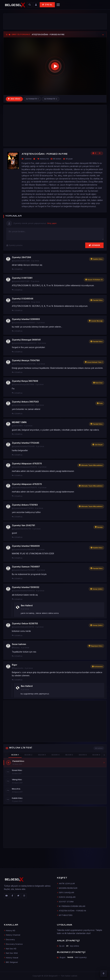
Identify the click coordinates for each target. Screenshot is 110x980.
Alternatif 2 (51, 99)
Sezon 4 (56, 755)
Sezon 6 (83, 755)
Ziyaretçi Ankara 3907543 (25, 402)
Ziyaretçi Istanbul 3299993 (26, 319)
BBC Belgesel (11, 962)
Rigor (15, 665)
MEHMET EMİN (19, 422)
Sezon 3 (42, 755)
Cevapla (17, 269)
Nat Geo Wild (11, 953)
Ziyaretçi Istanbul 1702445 (26, 443)
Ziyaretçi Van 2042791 (23, 525)
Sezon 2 (28, 755)
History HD (10, 930)
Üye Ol (47, 5)
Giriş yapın (52, 223)
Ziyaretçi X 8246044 (23, 299)
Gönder (94, 245)
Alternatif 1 (32, 99)
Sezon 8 (96, 755)
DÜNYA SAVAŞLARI (66, 897)
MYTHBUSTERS (65, 915)
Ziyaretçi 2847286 (21, 257)
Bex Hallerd (27, 605)
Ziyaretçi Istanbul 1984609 (26, 546)
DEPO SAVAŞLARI (66, 892)
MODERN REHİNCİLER (67, 888)
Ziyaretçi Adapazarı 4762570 (27, 464)
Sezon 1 (15, 755)
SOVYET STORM (65, 902)
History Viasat (11, 958)
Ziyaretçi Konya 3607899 (25, 381)
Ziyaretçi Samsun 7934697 (26, 567)
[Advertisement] (55, 21)
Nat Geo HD (10, 949)
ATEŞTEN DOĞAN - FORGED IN (71, 911)
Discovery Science (13, 944)
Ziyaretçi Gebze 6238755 (25, 623)
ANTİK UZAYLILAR (66, 883)
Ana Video (14, 99)
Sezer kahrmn (19, 644)
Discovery (9, 939)
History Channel (12, 935)
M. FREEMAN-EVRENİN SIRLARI (71, 906)
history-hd (44, 159)
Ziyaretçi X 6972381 (22, 278)
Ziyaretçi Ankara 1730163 (25, 505)
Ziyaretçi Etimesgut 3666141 (26, 340)
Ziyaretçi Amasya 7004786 (26, 360)
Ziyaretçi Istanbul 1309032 (26, 587)
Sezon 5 (69, 755)
